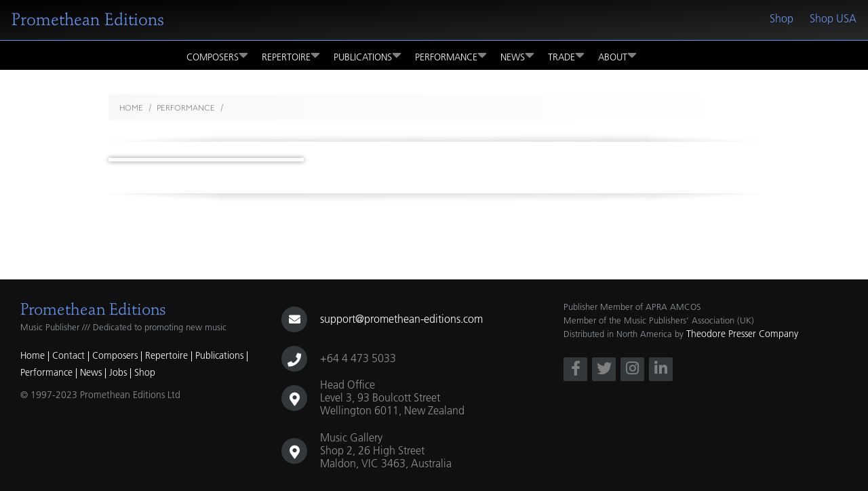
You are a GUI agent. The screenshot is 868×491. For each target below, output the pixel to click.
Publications (368, 55)
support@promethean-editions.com (401, 319)
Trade (566, 55)
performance (186, 108)
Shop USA (833, 18)
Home (131, 108)
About (617, 55)
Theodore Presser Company (742, 334)
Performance (451, 55)
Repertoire (291, 55)
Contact (68, 355)
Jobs (118, 372)
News (517, 55)
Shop (782, 18)
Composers (217, 55)
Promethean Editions (88, 20)
